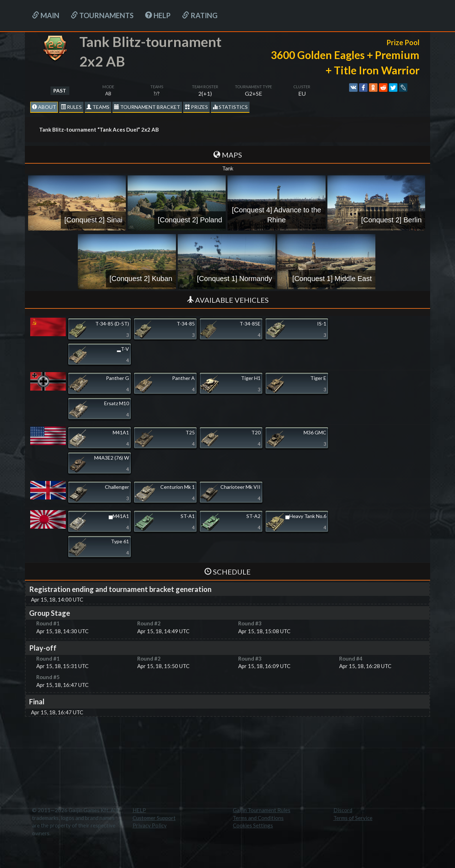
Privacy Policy (150, 825)
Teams (98, 107)
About (44, 107)
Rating (200, 15)
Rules (71, 107)
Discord (343, 810)
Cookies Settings (253, 825)
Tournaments (102, 15)
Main (46, 15)
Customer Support (154, 818)
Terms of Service (353, 818)
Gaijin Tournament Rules (262, 810)
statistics (230, 107)
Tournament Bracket (147, 107)
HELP (158, 15)
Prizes (196, 107)
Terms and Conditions (258, 818)
